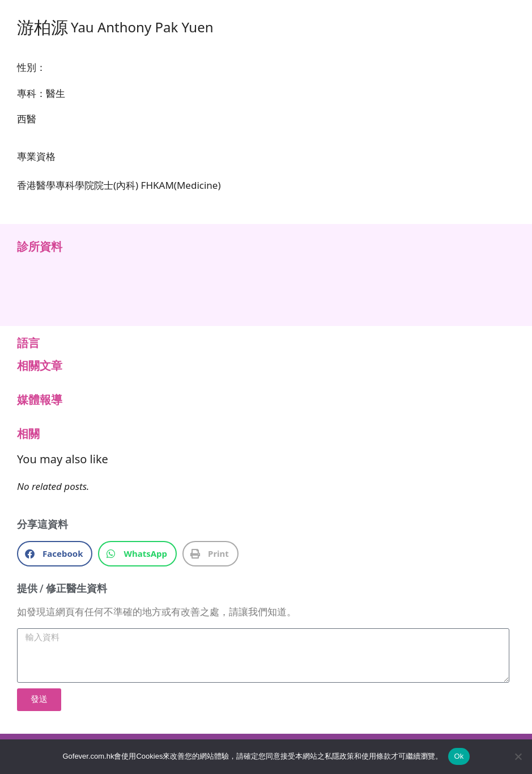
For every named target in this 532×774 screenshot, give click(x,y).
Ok (459, 756)
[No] (518, 756)
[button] (55, 554)
